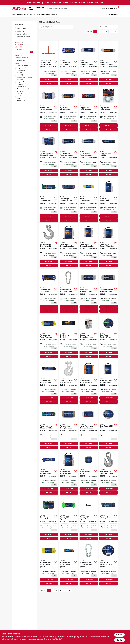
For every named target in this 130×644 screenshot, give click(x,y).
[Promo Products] (15, 28)
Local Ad (55, 14)
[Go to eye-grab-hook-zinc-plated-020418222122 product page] (108, 473)
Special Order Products (23, 37)
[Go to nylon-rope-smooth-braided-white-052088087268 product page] (88, 245)
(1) (19, 94)
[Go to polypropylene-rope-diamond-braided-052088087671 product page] (88, 109)
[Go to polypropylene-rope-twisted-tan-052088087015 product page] (69, 564)
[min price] (18, 52)
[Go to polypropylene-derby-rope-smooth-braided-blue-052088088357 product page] (69, 64)
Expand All (25, 57)
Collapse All (18, 57)
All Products (20, 31)
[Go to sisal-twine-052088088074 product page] (108, 427)
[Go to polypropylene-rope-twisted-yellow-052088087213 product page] (49, 336)
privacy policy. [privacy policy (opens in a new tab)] (7, 639)
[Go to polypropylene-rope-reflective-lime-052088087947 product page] (88, 382)
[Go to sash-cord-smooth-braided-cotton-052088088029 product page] (88, 291)
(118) (21, 70)
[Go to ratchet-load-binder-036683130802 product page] (49, 64)
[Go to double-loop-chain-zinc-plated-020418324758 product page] (88, 336)
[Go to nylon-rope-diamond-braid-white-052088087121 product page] (108, 64)
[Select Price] (32, 52)
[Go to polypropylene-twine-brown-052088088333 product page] (69, 427)
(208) (24, 65)
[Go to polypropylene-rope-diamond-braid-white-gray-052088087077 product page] (69, 473)
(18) (24, 77)
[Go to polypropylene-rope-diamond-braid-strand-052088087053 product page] (108, 518)
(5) (21, 79)
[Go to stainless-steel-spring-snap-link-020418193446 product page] (88, 564)
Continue (119, 635)
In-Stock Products (22, 34)
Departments (22, 14)
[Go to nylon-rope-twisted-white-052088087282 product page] (108, 245)
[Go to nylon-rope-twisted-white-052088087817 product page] (69, 109)
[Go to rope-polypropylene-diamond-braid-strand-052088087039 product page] (49, 200)
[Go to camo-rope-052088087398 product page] (108, 155)
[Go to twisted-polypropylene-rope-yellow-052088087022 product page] (88, 200)
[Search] (99, 8)
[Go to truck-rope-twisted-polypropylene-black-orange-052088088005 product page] (69, 336)
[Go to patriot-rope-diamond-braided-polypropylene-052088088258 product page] (69, 200)
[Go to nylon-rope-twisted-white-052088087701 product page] (49, 473)
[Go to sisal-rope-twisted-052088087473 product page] (108, 336)
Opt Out (119, 640)
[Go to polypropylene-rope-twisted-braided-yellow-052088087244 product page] (49, 564)
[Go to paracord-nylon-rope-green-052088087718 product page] (69, 518)
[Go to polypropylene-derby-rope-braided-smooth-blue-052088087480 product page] (49, 291)
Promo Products (21, 28)
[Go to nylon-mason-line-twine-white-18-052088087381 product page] (88, 427)
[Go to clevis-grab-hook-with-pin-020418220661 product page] (69, 382)
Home (14, 14)
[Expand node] (15, 60)
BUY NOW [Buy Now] (49, 84)
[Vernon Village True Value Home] (19, 8)
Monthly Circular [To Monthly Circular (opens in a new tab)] (43, 14)
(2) (23, 89)
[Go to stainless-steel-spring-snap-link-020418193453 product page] (69, 291)
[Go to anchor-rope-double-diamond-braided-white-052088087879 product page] (49, 109)
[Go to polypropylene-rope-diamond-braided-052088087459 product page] (49, 382)
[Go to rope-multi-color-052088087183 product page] (49, 427)
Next (115, 31)
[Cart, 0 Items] (117, 8)
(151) (21, 68)
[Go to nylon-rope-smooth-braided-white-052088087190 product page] (69, 245)
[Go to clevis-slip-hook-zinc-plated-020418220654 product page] (49, 245)
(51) (19, 73)
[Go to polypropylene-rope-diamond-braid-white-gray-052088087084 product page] (69, 155)
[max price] (26, 52)
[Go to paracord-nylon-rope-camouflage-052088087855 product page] (88, 518)
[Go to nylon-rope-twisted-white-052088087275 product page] (108, 200)
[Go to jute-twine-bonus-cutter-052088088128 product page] (49, 518)
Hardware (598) (21, 60)
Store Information (111, 14)
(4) (20, 84)
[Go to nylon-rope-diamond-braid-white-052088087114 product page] (88, 64)
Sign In (104, 8)
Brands (33, 14)
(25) (20, 75)
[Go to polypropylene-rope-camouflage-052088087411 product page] (88, 473)
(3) (21, 87)
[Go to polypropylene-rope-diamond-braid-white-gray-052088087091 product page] (88, 155)
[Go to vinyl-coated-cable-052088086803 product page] (108, 109)
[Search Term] (74, 8)
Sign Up (112, 8)
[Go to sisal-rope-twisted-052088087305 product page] (108, 564)
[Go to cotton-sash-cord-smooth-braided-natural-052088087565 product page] (108, 291)
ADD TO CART (49, 80)
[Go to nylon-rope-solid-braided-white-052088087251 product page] (108, 382)
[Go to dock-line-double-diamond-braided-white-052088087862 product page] (49, 155)
